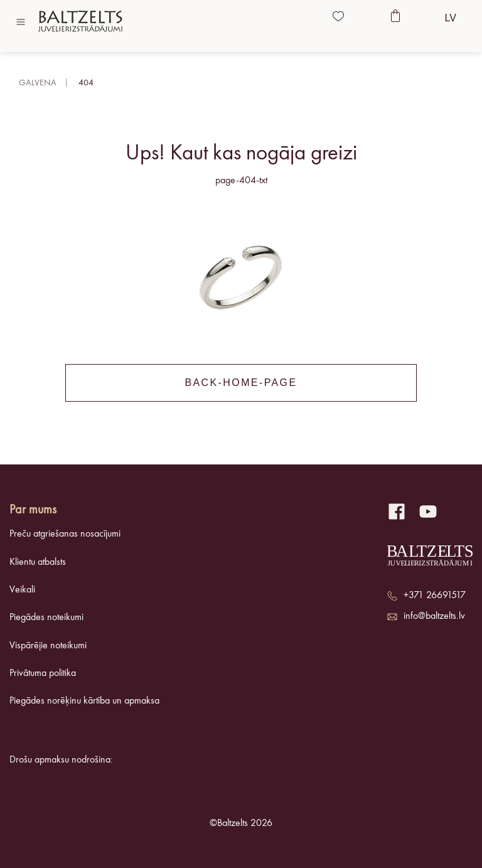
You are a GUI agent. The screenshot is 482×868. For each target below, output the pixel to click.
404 (86, 83)
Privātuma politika (43, 673)
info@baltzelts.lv (434, 616)
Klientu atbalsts (38, 562)
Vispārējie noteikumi (48, 646)
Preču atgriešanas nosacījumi (65, 534)
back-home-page (241, 383)
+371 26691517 (435, 596)
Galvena (38, 83)
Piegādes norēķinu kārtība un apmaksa (84, 701)
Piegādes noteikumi (46, 618)
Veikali (22, 590)
